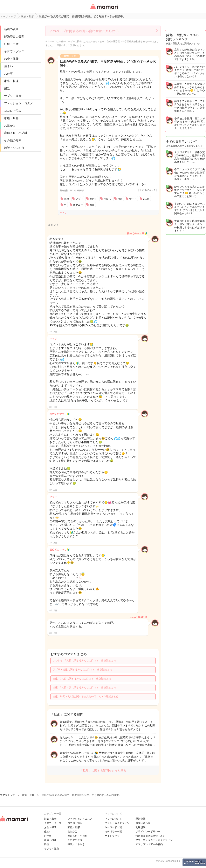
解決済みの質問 (14, 36)
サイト (133, 199)
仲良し (107, 199)
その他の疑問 (13, 140)
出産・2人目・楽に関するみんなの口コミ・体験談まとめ (84, 687)
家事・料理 (11, 81)
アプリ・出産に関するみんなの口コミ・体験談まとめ (82, 670)
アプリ (79, 199)
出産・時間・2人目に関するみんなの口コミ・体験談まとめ (86, 697)
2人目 (146, 199)
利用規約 (140, 827)
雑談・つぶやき (14, 148)
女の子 (93, 199)
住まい (8, 66)
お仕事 (8, 74)
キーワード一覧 (113, 827)
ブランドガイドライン (117, 823)
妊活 (7, 88)
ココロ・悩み (13, 111)
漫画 (120, 199)
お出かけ (10, 126)
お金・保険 (11, 59)
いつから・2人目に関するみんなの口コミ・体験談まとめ (84, 660)
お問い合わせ (143, 823)
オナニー (78, 205)
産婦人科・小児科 (16, 133)
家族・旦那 (11, 118)
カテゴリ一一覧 (113, 832)
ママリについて (113, 819)
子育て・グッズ (14, 51)
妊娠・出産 (11, 44)
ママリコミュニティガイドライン (154, 840)
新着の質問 (11, 29)
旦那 (67, 199)
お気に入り (149, 190)
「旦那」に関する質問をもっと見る (103, 771)
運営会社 (140, 819)
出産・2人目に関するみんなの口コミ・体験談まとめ (82, 679)
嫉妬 (92, 205)
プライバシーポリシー (148, 832)
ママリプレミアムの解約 (149, 844)
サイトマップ (112, 836)
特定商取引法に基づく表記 (150, 836)
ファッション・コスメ (19, 103)
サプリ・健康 (13, 96)
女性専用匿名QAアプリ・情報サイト (104, 10)
